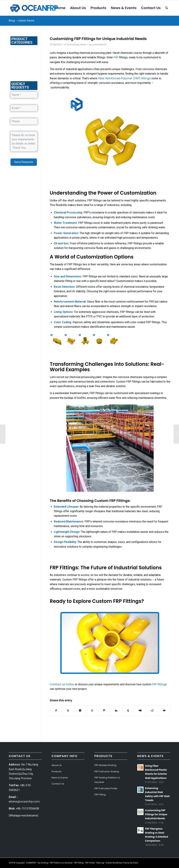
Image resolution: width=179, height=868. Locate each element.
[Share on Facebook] (56, 710)
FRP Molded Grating (105, 765)
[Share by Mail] (164, 710)
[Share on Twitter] (68, 710)
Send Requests (24, 162)
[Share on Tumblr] (128, 710)
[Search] (167, 8)
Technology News (76, 44)
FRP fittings (160, 684)
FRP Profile (90, 863)
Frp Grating (43, 863)
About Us (57, 765)
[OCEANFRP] (34, 8)
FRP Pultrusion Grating (107, 771)
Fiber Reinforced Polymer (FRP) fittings (124, 78)
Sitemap (100, 863)
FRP (116, 57)
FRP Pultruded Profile (106, 788)
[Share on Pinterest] (104, 710)
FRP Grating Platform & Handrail (107, 780)
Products (57, 771)
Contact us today (62, 684)
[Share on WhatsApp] (92, 710)
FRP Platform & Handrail (61, 863)
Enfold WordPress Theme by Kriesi (122, 863)
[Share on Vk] (140, 710)
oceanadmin (99, 44)
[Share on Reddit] (152, 710)
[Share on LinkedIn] (116, 710)
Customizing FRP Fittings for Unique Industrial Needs (156, 814)
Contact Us (58, 784)
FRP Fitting (100, 795)
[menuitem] (60, 8)
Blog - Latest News (22, 21)
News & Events (60, 778)
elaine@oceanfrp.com (24, 802)
